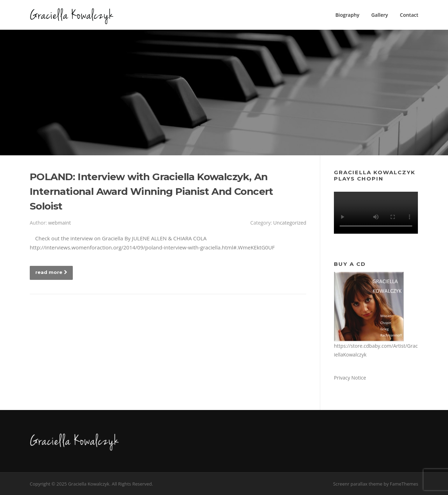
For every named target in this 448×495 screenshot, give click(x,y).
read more (51, 272)
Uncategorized (290, 223)
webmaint (59, 223)
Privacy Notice (350, 378)
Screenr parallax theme (358, 484)
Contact (409, 15)
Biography (347, 15)
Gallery (380, 15)
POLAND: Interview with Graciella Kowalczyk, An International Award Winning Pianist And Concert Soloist (152, 191)
